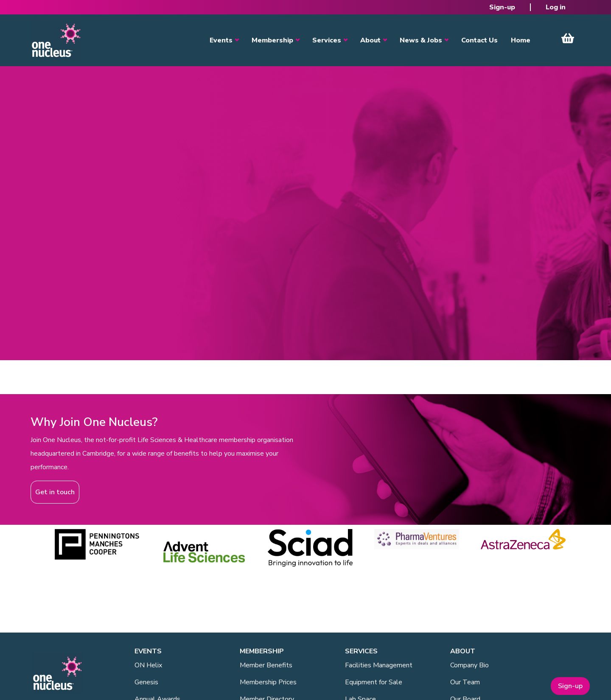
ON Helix (148, 665)
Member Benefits (266, 665)
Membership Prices (268, 682)
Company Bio (469, 665)
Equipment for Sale (374, 682)
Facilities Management (379, 665)
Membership (272, 40)
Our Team (465, 682)
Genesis (146, 682)
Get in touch (55, 492)
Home (521, 40)
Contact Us (479, 40)
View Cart (568, 38)
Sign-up (502, 7)
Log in (556, 7)
